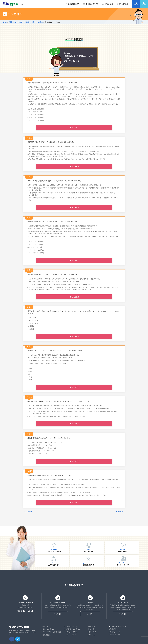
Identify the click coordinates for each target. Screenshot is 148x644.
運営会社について (115, 632)
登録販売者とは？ (115, 629)
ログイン (136, 4)
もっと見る (58, 614)
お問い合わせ (91, 635)
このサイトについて (70, 635)
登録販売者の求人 (73, 4)
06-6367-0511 (25, 611)
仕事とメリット (92, 632)
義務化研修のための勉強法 (72, 629)
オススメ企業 (108, 4)
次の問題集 (120, 512)
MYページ (45, 626)
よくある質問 (91, 629)
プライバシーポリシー (116, 635)
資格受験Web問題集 (91, 4)
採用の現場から (123, 4)
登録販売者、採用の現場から (118, 626)
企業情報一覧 (91, 626)
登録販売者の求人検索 (71, 626)
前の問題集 (28, 512)
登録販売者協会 (47, 635)
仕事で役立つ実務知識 (71, 632)
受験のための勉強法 (48, 629)
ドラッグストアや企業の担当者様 (52, 632)
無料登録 (144, 4)
